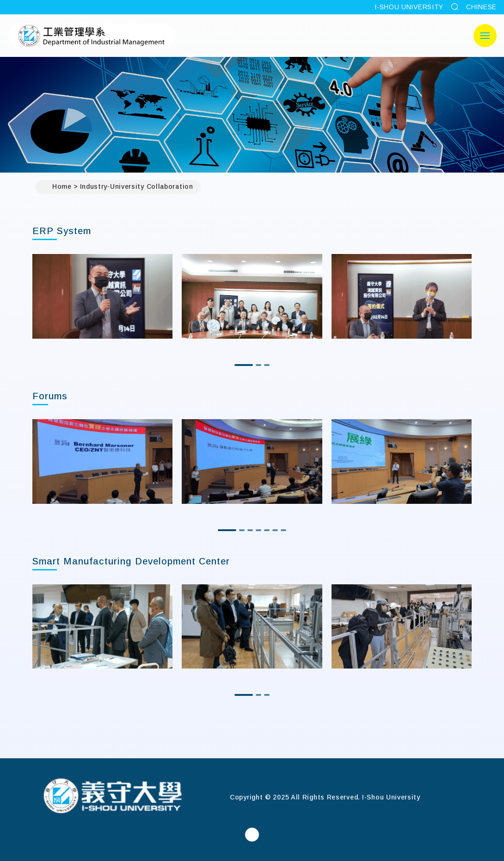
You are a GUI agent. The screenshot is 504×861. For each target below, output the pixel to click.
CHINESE (481, 7)
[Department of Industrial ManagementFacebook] (252, 835)
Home (57, 187)
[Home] (112, 797)
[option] (102, 296)
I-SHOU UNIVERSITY (409, 7)
